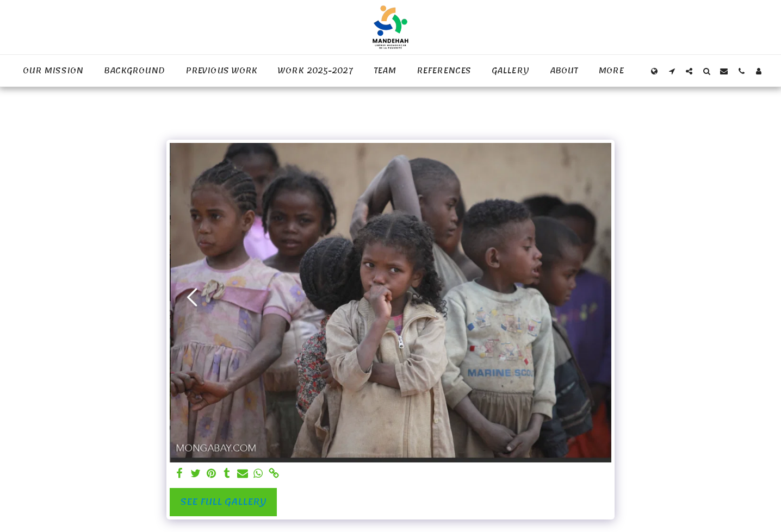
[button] (672, 71)
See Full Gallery (223, 502)
